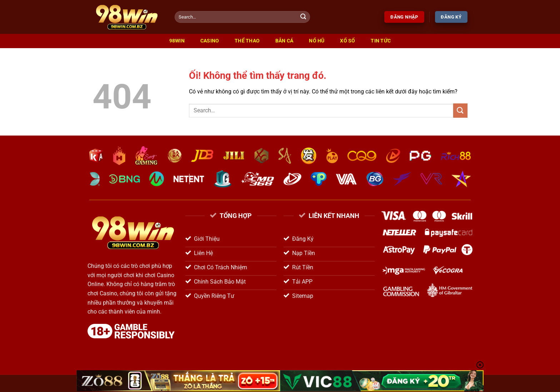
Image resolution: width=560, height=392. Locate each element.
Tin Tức (381, 41)
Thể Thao (247, 41)
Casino (210, 41)
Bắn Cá (284, 41)
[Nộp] (304, 17)
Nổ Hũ (317, 41)
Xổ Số (347, 41)
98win (177, 41)
